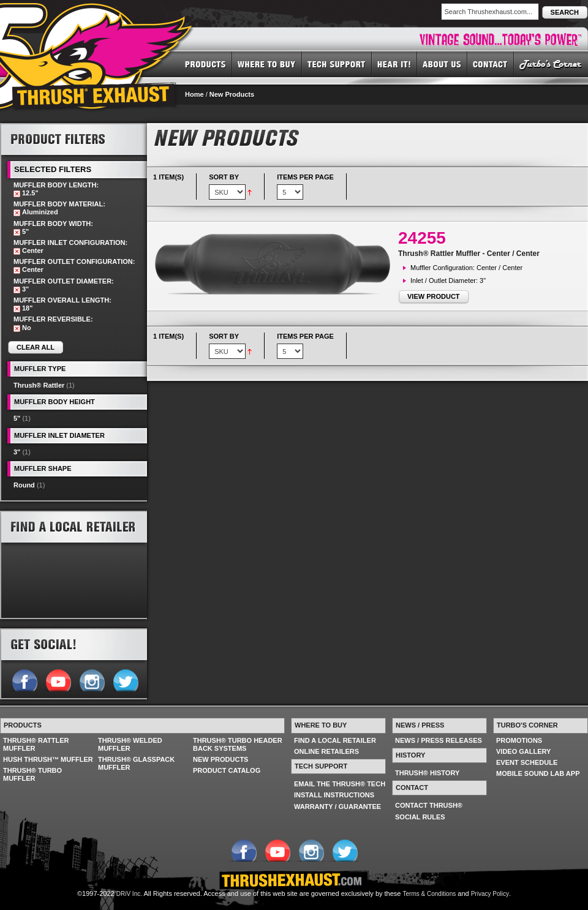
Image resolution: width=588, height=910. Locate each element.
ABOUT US (442, 64)
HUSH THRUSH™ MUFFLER (48, 759)
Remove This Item (17, 194)
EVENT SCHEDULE (527, 762)
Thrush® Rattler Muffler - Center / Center (469, 254)
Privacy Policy (490, 894)
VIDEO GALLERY (523, 751)
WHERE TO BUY (267, 64)
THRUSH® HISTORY (427, 773)
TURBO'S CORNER (551, 64)
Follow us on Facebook (24, 679)
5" (17, 418)
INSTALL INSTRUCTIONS (334, 795)
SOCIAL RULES (420, 817)
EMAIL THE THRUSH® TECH (340, 784)
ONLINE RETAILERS (326, 751)
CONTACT (491, 64)
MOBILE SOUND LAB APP (538, 773)
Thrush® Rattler (39, 385)
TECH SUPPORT (337, 64)
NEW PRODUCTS (221, 759)
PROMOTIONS (519, 740)
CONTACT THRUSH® (429, 805)
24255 (422, 238)
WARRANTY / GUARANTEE (337, 807)
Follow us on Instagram (92, 679)
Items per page (305, 177)
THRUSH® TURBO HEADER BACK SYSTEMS (238, 744)
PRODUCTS (205, 64)
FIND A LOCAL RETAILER (335, 740)
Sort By (224, 177)
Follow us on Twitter (125, 679)
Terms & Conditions (430, 894)
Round (24, 485)
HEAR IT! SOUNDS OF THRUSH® (394, 64)
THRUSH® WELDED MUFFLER (130, 744)
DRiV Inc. (129, 894)
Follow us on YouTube (58, 679)
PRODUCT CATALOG (227, 770)
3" (17, 452)
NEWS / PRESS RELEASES (439, 740)
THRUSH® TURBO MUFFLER (32, 774)
